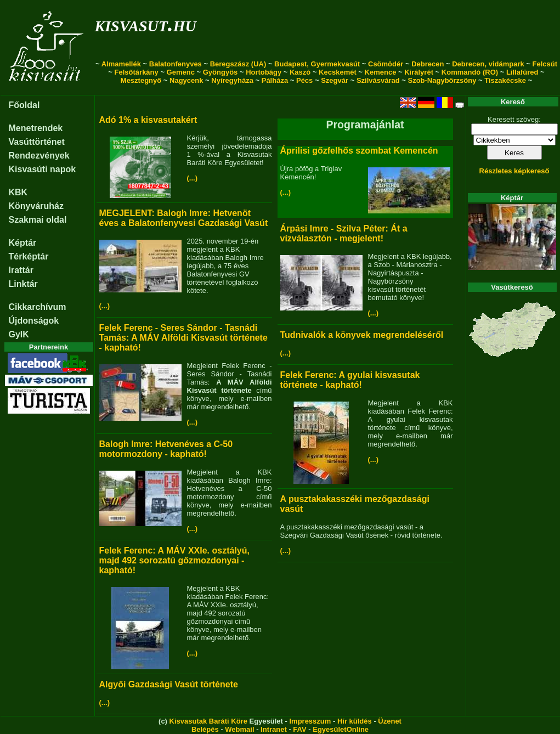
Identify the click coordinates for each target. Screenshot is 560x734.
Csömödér (386, 64)
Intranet (274, 729)
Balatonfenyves (176, 64)
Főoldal (24, 105)
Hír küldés (355, 721)
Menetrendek (36, 128)
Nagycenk (186, 80)
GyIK (19, 334)
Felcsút (545, 64)
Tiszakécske (505, 80)
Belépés (205, 729)
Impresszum (310, 721)
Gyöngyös (220, 72)
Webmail (239, 729)
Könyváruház (36, 206)
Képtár (23, 243)
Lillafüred (522, 72)
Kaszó (300, 72)
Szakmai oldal (38, 220)
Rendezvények (39, 156)
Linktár (23, 284)
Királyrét (419, 72)
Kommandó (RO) (470, 72)
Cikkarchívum (38, 307)
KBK (18, 192)
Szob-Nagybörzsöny (442, 80)
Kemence (381, 72)
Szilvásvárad (378, 80)
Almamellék (121, 64)
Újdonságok (34, 321)
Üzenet (390, 721)
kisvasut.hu (146, 24)
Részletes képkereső (514, 171)
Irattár (21, 270)
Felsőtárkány (137, 72)
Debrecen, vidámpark (488, 64)
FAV (299, 729)
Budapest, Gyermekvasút (317, 64)
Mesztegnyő (141, 80)
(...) (193, 178)
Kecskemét (338, 72)
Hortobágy (264, 72)
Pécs (304, 80)
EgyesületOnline (341, 729)
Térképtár (29, 256)
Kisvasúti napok (43, 169)
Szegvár (335, 80)
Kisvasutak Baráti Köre (208, 721)
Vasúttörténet (37, 142)
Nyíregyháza (232, 80)
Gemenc (181, 72)
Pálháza (275, 80)
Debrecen (428, 64)
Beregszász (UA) (238, 64)
